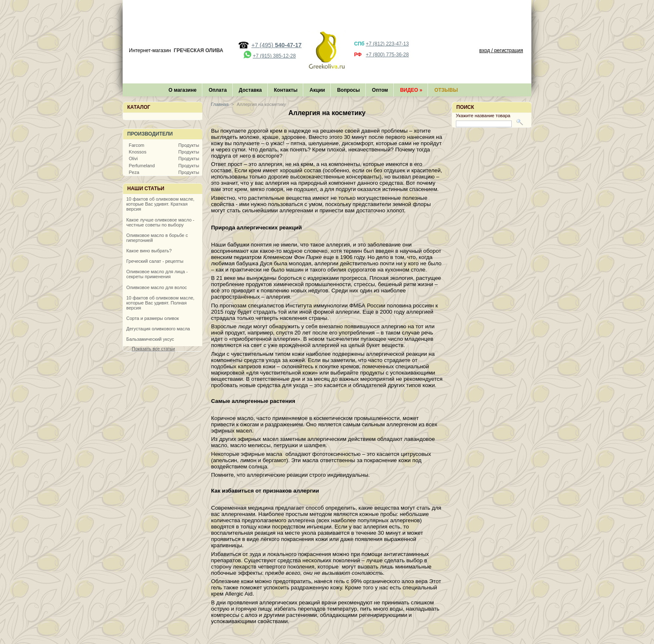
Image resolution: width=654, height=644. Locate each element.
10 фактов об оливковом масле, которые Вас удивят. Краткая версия (160, 204)
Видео (411, 90)
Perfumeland (142, 166)
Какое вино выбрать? (149, 251)
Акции (317, 90)
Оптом (380, 90)
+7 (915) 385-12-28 (274, 56)
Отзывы (446, 90)
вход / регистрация (501, 50)
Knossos (138, 152)
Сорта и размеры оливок (153, 318)
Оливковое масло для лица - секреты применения (157, 274)
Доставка (250, 90)
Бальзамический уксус (150, 339)
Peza (134, 172)
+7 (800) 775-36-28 (387, 55)
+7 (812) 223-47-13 (387, 44)
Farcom (137, 145)
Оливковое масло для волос (157, 287)
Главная (220, 104)
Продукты (189, 145)
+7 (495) (277, 45)
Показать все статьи (153, 349)
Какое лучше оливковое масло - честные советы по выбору (160, 222)
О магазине (182, 90)
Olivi (133, 158)
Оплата (218, 90)
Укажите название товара (483, 116)
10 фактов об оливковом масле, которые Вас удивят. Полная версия (160, 303)
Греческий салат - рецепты (155, 261)
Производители (150, 134)
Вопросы (348, 90)
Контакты (286, 90)
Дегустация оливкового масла (158, 329)
